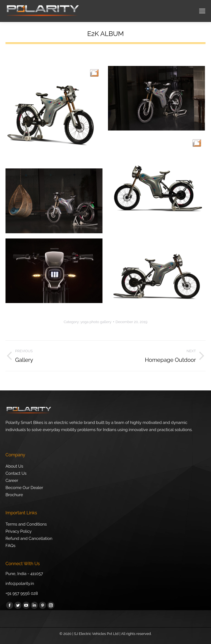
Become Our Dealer (24, 488)
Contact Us (16, 473)
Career (12, 481)
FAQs (10, 546)
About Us (14, 466)
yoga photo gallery (96, 322)
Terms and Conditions (26, 524)
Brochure (14, 495)
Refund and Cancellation (29, 538)
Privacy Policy (19, 531)
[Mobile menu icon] (202, 11)
